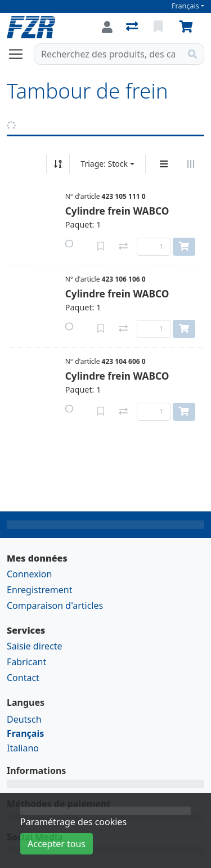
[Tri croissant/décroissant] (58, 164)
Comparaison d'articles (55, 606)
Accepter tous (57, 844)
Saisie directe (35, 646)
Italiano (23, 748)
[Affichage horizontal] (191, 164)
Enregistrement (39, 590)
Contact (23, 678)
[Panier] (188, 27)
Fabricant (26, 662)
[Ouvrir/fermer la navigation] (20, 54)
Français (185, 6)
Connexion (29, 574)
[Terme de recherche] (108, 54)
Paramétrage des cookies (73, 822)
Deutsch (24, 719)
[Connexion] (107, 27)
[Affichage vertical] (164, 164)
